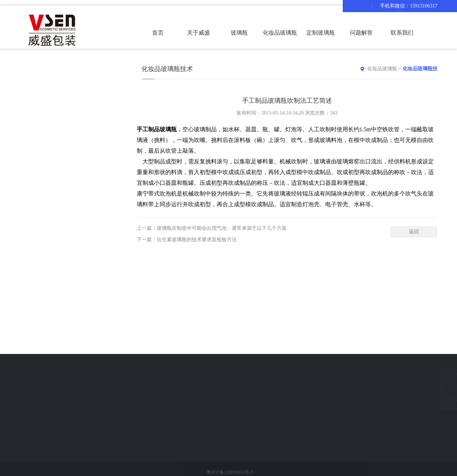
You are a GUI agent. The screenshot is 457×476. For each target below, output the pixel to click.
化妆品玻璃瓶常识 (52, 398)
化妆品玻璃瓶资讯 (52, 385)
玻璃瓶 (239, 33)
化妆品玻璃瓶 (393, 69)
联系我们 (402, 33)
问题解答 (361, 33)
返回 (414, 237)
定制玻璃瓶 (321, 33)
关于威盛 (199, 33)
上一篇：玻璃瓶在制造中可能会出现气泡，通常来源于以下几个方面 (212, 234)
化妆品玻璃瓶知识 (57, 372)
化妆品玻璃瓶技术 (434, 69)
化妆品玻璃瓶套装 (280, 39)
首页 (158, 33)
